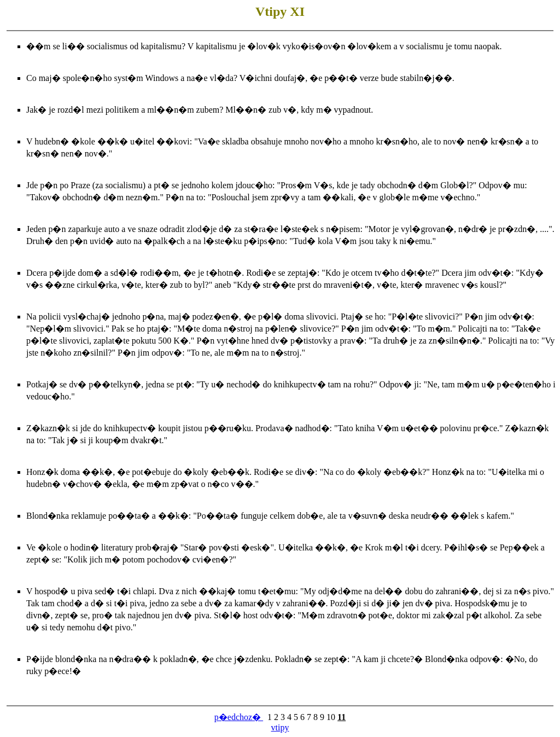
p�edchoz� (239, 717)
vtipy (280, 727)
